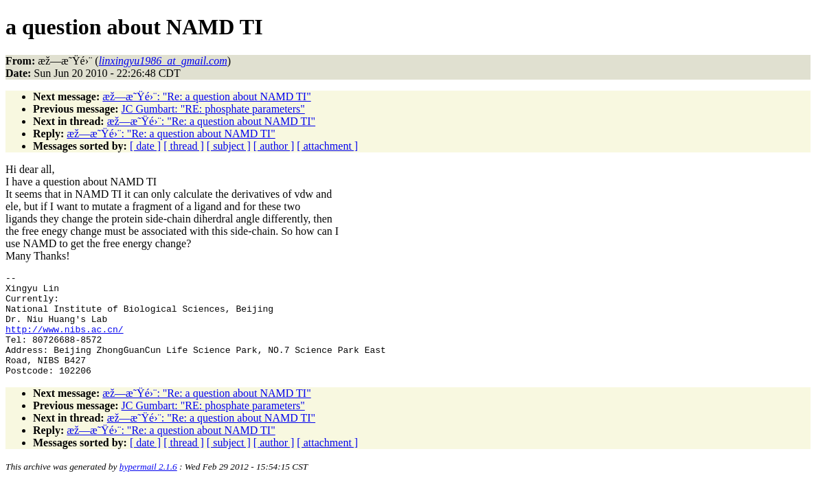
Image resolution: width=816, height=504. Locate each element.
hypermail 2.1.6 (148, 487)
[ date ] (145, 146)
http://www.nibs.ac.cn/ (65, 341)
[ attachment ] (327, 146)
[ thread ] (184, 146)
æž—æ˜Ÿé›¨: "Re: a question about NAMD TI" (206, 96)
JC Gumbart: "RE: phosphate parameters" (213, 109)
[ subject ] (229, 146)
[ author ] (274, 146)
